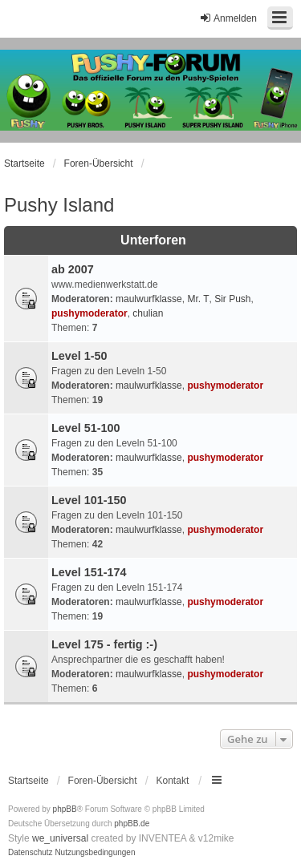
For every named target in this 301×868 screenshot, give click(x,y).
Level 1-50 (79, 356)
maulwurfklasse (149, 299)
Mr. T (198, 299)
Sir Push (232, 299)
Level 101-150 (89, 500)
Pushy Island (59, 205)
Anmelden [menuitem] (228, 18)
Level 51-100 (86, 428)
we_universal (60, 838)
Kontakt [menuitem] (173, 781)
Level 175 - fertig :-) (104, 644)
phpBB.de (132, 824)
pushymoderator (89, 313)
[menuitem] (31, 853)
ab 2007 (73, 269)
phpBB (65, 809)
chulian (148, 313)
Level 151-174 (89, 572)
